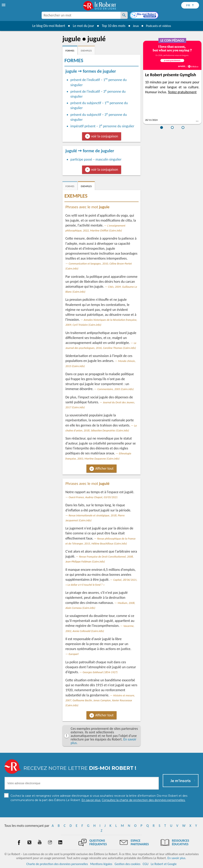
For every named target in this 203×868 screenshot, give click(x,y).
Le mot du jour (82, 26)
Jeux (135, 26)
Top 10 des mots (112, 26)
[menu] (4, 5)
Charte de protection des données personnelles (57, 864)
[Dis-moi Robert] (145, 16)
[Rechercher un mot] (124, 15)
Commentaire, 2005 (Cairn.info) (115, 389)
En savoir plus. (177, 858)
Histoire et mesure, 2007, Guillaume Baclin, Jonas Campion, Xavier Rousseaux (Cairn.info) (100, 700)
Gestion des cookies (127, 864)
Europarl (74, 654)
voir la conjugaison (105, 136)
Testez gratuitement (182, 92)
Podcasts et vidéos (159, 26)
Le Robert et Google (164, 864)
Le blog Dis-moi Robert (47, 26)
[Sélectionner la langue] (190, 5)
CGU (146, 864)
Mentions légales (101, 864)
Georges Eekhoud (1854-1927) (100, 672)
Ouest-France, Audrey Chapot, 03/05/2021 (93, 497)
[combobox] (81, 15)
